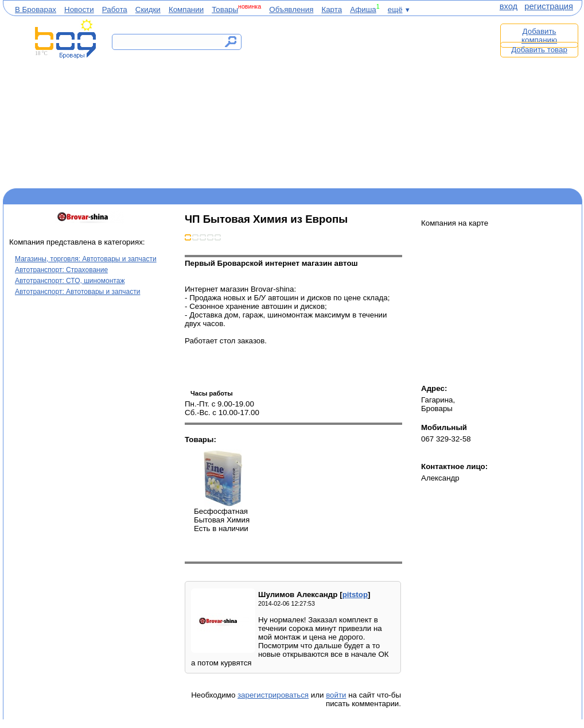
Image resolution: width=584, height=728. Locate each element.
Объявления (291, 9)
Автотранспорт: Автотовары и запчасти (77, 292)
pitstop (355, 595)
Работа (115, 9)
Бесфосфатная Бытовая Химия (223, 478)
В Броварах (36, 9)
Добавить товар (539, 50)
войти (336, 695)
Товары (225, 9)
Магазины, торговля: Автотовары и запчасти (86, 259)
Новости (79, 9)
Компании (186, 9)
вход (509, 6)
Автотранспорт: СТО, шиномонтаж (70, 281)
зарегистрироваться (273, 695)
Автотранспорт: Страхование (61, 270)
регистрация (549, 6)
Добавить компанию (539, 36)
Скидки (148, 9)
